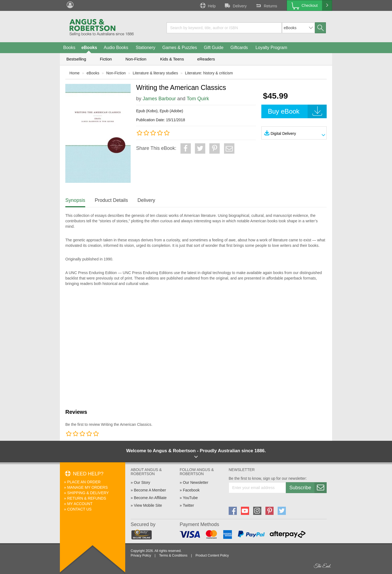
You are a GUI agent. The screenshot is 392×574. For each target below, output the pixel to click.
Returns (266, 5)
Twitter (188, 505)
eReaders (206, 59)
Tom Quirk (198, 99)
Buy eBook (297, 111)
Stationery (145, 48)
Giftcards (239, 48)
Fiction (106, 59)
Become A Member (150, 490)
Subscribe (308, 488)
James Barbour (159, 99)
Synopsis (75, 200)
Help (207, 5)
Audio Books (116, 48)
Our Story (142, 482)
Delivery (235, 5)
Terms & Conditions (173, 555)
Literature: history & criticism (209, 73)
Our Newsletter (196, 482)
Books (69, 48)
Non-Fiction (136, 59)
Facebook (191, 490)
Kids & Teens (172, 59)
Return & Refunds (87, 498)
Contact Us (79, 509)
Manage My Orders (88, 487)
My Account (80, 504)
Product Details (111, 200)
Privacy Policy (141, 555)
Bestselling (76, 59)
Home (74, 73)
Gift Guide (214, 48)
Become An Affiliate (150, 498)
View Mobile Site (148, 505)
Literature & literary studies (155, 73)
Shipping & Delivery (88, 493)
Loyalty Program (272, 48)
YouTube (190, 498)
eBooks (89, 48)
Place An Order (84, 482)
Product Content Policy (212, 555)
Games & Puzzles (180, 48)
